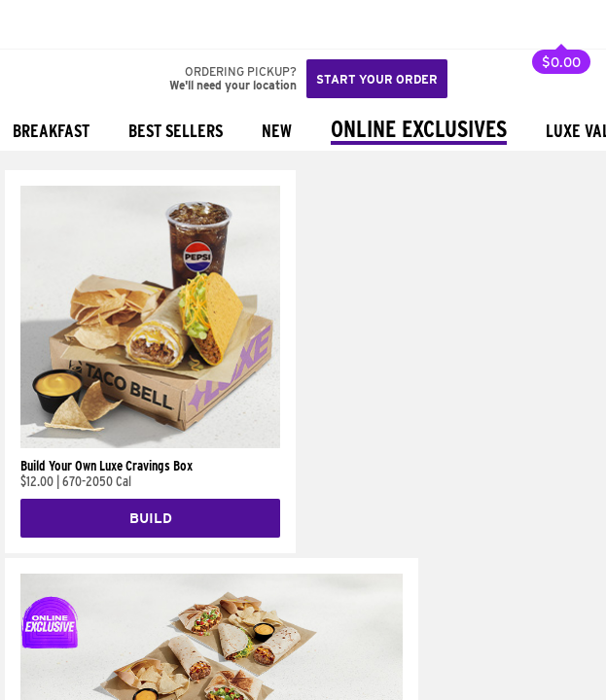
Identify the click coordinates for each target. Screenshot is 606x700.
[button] (80, 24)
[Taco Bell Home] (34, 24)
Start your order (377, 79)
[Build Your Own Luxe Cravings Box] (150, 443)
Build (151, 518)
